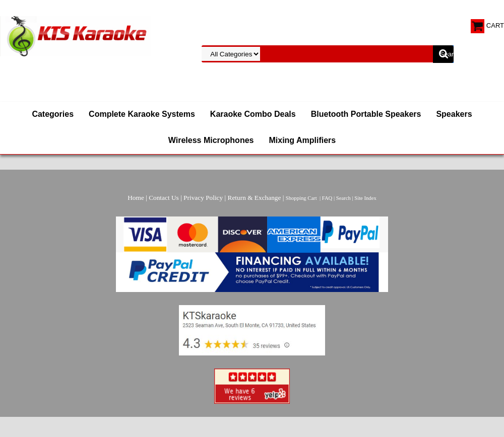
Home (136, 198)
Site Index (365, 198)
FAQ (327, 198)
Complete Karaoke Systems (142, 114)
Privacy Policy (203, 198)
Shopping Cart (301, 198)
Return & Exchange (255, 198)
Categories (53, 114)
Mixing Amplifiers (302, 140)
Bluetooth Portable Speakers (366, 114)
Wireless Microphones (211, 140)
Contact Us (164, 198)
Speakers (454, 114)
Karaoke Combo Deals (253, 114)
